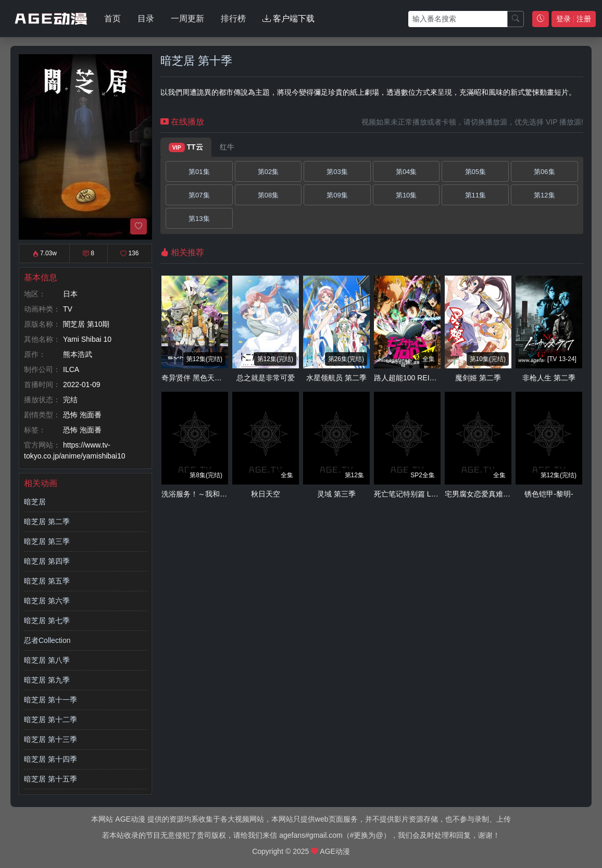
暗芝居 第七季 (47, 621)
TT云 (186, 147)
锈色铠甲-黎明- (549, 494)
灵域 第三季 (336, 494)
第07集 (199, 195)
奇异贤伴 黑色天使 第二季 (204, 378)
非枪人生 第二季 (549, 378)
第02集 (268, 172)
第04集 (406, 172)
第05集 (475, 172)
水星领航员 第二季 (336, 378)
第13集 (199, 219)
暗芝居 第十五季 (51, 779)
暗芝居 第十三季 (51, 739)
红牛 (227, 147)
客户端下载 (289, 18)
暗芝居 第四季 (47, 561)
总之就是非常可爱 (266, 378)
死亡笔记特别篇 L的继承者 (417, 494)
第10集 (406, 195)
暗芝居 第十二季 (51, 720)
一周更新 (187, 18)
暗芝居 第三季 (47, 541)
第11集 (475, 195)
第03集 (337, 172)
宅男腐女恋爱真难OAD (482, 494)
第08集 (268, 195)
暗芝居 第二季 (47, 522)
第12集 (544, 195)
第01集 (199, 172)
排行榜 (233, 18)
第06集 (544, 172)
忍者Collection (47, 640)
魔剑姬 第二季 (478, 378)
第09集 (337, 195)
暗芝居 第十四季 (51, 759)
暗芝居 (35, 502)
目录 (146, 18)
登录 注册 (574, 19)
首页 (112, 18)
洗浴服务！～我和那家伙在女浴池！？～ (227, 494)
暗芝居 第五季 (47, 581)
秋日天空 (266, 494)
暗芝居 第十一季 (51, 700)
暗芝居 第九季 (47, 680)
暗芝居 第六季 (47, 601)
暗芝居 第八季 (47, 660)
